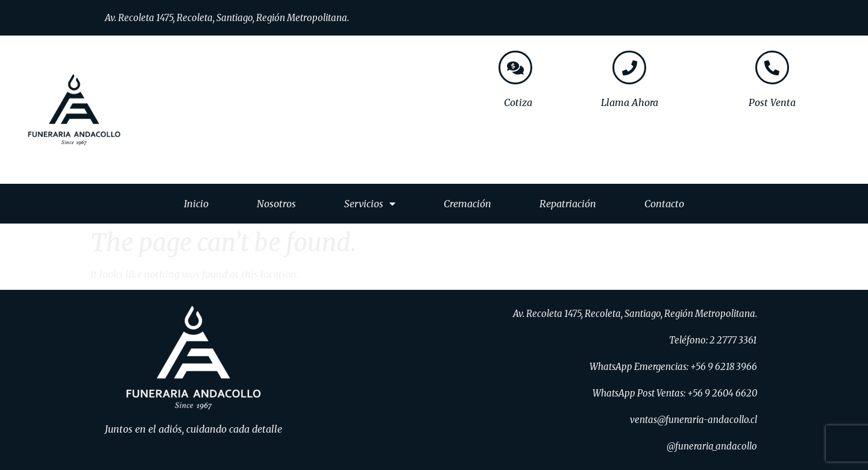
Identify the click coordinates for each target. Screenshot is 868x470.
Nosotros (276, 204)
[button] (227, 18)
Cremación (467, 204)
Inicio (196, 204)
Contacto (664, 204)
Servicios (370, 204)
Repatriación (568, 204)
